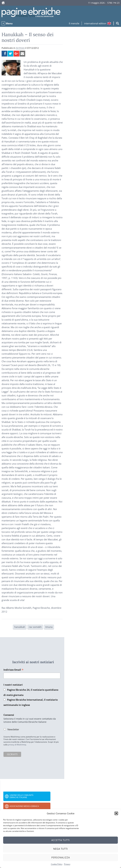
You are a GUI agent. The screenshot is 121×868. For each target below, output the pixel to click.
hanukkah (20, 627)
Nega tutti (60, 849)
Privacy (67, 864)
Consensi (9, 715)
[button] (116, 813)
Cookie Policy (57, 864)
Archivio (20, 48)
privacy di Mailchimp (17, 745)
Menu (9, 23)
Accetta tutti (60, 840)
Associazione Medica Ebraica (24, 806)
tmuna (49, 627)
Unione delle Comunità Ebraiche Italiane (22, 796)
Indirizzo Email (14, 670)
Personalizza (61, 857)
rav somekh (35, 627)
